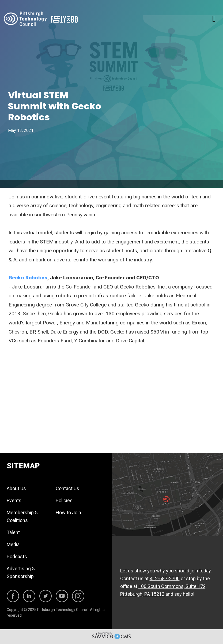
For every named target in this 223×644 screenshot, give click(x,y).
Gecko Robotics (28, 278)
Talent (13, 532)
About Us (16, 488)
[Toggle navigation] (214, 19)
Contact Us (67, 488)
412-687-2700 (165, 578)
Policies (64, 500)
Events (14, 500)
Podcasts (17, 556)
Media (13, 544)
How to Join (68, 512)
